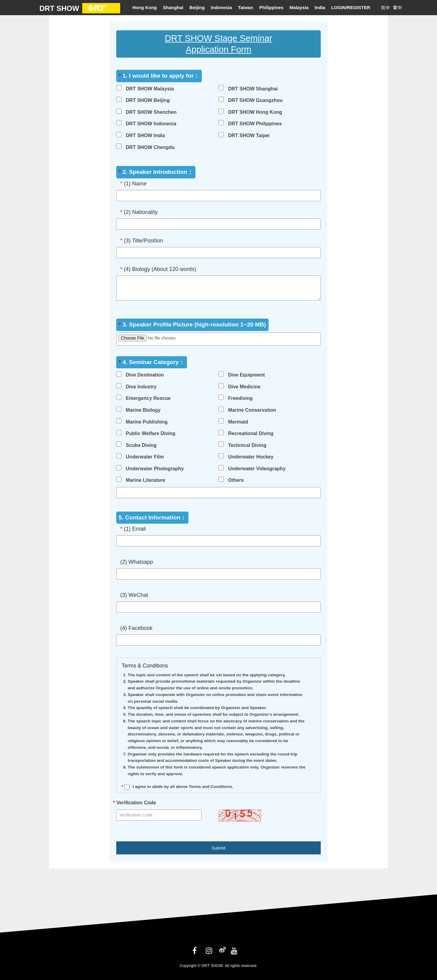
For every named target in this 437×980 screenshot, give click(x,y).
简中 (385, 7)
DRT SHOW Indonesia (151, 124)
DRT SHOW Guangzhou (256, 100)
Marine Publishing (147, 422)
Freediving (241, 398)
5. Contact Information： (152, 517)
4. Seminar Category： (152, 362)
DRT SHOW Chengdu (150, 147)
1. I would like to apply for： (159, 76)
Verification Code (135, 803)
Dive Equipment (247, 375)
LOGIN (339, 7)
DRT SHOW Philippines (255, 124)
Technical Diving (247, 445)
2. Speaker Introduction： (156, 172)
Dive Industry (141, 387)
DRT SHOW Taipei (249, 135)
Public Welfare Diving (151, 433)
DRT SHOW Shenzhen (151, 112)
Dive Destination (145, 375)
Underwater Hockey (251, 457)
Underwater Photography (155, 469)
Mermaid (238, 422)
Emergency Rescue (148, 398)
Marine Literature (146, 480)
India (320, 7)
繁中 (398, 7)
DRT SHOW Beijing (148, 100)
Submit (219, 848)
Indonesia (221, 7)
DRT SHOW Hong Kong (255, 112)
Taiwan (246, 7)
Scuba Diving (141, 445)
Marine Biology (143, 410)
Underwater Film (145, 457)
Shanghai (173, 7)
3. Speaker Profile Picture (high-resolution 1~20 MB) (192, 324)
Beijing (197, 7)
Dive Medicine (244, 387)
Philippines (271, 7)
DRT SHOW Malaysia (150, 89)
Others (236, 480)
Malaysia (299, 7)
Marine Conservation (252, 410)
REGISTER (359, 7)
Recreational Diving (251, 433)
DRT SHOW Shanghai (253, 89)
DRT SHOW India (146, 135)
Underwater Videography (257, 469)
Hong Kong (145, 7)
